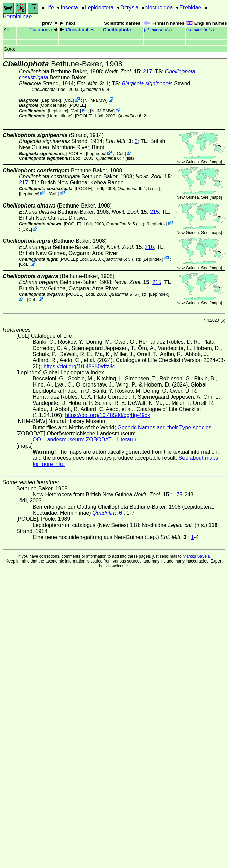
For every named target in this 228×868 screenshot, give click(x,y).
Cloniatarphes (80, 30)
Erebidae (190, 8)
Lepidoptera (99, 8)
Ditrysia (129, 8)
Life (50, 8)
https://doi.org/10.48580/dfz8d (80, 366)
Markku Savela (196, 556)
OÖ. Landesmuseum (58, 440)
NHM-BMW (95, 100)
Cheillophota (117, 30)
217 (148, 71)
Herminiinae (17, 16)
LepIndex (51, 100)
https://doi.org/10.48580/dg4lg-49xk (108, 415)
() (158, 30)
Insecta (69, 8)
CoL (68, 100)
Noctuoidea (159, 8)
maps (216, 162)
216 (149, 247)
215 (154, 212)
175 (178, 495)
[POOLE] (77, 105)
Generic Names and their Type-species (164, 427)
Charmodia (41, 30)
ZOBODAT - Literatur (111, 440)
